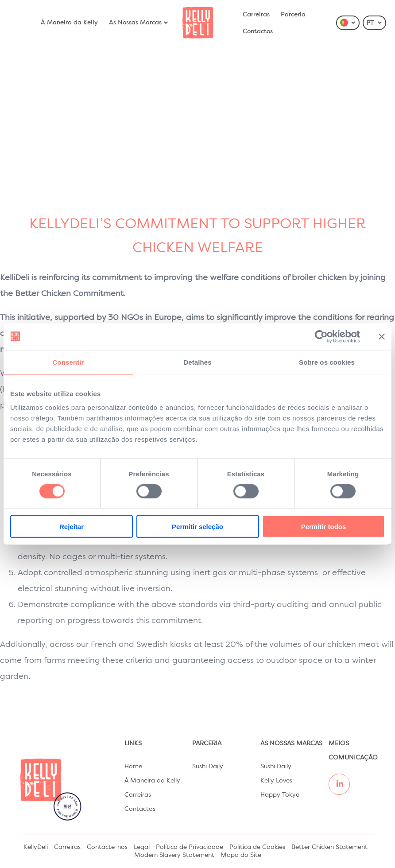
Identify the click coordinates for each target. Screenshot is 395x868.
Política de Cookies (257, 847)
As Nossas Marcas (139, 23)
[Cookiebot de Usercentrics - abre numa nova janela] (321, 336)
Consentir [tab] (68, 362)
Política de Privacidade (190, 847)
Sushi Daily (208, 767)
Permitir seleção (197, 527)
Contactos (258, 31)
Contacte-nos (107, 847)
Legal (142, 847)
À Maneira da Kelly (69, 23)
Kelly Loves (276, 781)
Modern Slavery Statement (174, 855)
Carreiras (256, 15)
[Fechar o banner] (382, 336)
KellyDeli (36, 847)
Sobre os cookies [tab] (327, 362)
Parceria (293, 15)
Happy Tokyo (280, 795)
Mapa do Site (241, 855)
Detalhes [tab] (197, 362)
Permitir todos (324, 527)
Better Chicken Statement (329, 847)
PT (375, 23)
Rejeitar (72, 527)
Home (133, 767)
